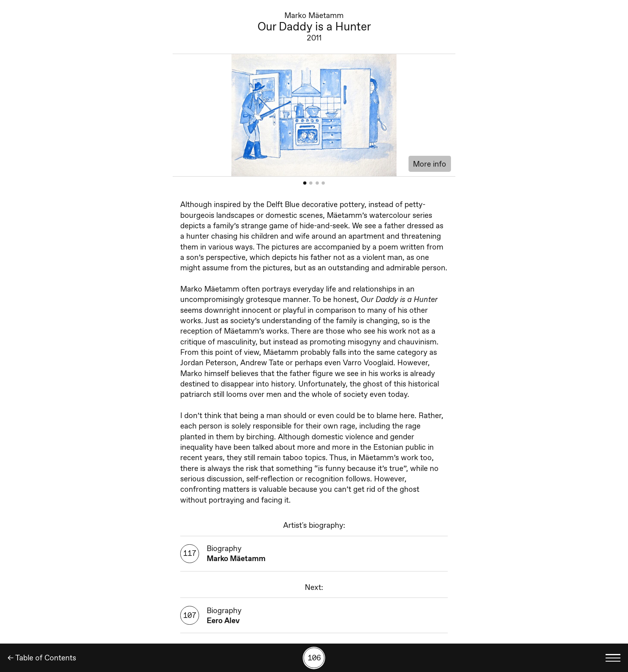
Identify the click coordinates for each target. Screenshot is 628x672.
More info (430, 164)
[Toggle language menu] (613, 658)
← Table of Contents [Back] (42, 658)
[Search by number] (314, 658)
